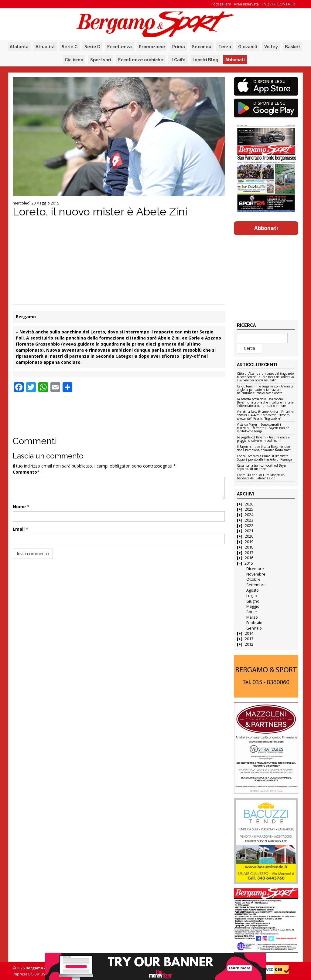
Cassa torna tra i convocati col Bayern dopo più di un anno (263, 467)
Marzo (252, 617)
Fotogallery (221, 4)
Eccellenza (120, 47)
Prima (179, 47)
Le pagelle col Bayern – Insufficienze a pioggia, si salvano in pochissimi (263, 439)
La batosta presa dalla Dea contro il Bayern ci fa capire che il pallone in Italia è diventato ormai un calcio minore (265, 403)
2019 (249, 542)
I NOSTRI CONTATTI (279, 4)
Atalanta (19, 47)
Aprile (252, 612)
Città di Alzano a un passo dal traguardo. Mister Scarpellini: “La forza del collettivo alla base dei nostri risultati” (266, 377)
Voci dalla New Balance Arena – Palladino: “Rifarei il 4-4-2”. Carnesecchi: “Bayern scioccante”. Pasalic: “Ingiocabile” (266, 415)
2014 (249, 633)
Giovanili (248, 47)
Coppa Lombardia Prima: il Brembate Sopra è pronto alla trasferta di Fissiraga (264, 458)
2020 (249, 536)
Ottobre (253, 579)
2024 (249, 515)
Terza (225, 47)
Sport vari (101, 60)
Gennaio (254, 628)
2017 (249, 553)
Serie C (70, 47)
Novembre (256, 574)
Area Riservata (246, 4)
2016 (249, 558)
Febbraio (254, 623)
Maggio (253, 606)
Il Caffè (178, 60)
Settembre (256, 585)
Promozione (152, 47)
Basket (292, 47)
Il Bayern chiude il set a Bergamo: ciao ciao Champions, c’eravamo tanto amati (264, 449)
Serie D (92, 47)
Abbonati (235, 60)
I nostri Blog (205, 60)
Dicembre (255, 569)
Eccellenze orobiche (141, 60)
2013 (249, 639)
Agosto (253, 590)
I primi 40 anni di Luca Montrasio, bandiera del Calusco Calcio (261, 477)
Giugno (253, 601)
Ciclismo (74, 60)
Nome (19, 507)
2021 (249, 531)
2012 (249, 644)
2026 (249, 504)
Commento (25, 472)
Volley (271, 47)
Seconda (202, 47)
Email (19, 529)
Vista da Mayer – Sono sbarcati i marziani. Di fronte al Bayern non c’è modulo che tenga (263, 428)
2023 (249, 520)
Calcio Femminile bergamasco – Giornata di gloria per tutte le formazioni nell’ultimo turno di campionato (265, 390)
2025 (249, 509)
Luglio (252, 596)
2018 (249, 547)
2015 (249, 563)
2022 (249, 526)
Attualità (45, 47)
